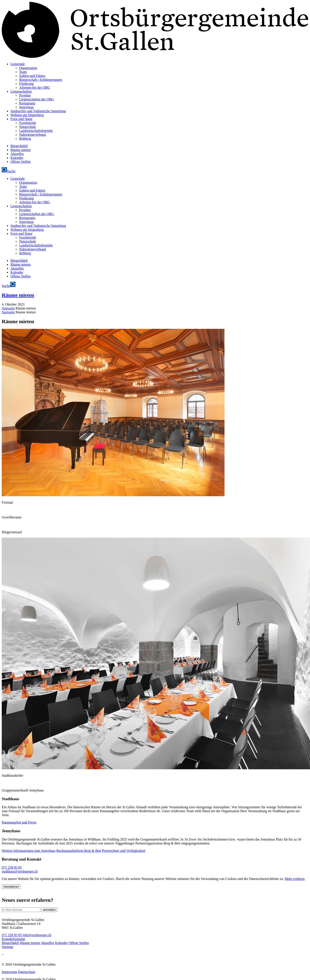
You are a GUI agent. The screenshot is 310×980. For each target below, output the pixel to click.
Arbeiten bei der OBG (35, 87)
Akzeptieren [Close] (11, 887)
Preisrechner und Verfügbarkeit (124, 851)
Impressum (9, 972)
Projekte (25, 95)
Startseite (8, 308)
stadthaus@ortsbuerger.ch (20, 871)
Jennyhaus (26, 107)
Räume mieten (21, 150)
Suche (9, 171)
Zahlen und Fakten (32, 76)
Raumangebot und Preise (19, 822)
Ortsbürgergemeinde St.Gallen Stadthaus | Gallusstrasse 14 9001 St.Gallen (23, 924)
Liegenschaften (21, 91)
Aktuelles (17, 154)
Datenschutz (27, 972)
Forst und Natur (21, 119)
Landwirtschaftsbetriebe (36, 131)
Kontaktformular (13, 939)
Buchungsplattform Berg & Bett (79, 851)
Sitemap (7, 947)
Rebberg (25, 138)
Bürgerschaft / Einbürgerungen (41, 80)
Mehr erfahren (295, 879)
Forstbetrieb (28, 123)
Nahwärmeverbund (33, 135)
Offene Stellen (21, 162)
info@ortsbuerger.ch (37, 935)
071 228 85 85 (12, 867)
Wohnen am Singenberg (27, 115)
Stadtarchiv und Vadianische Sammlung (38, 111)
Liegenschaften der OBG (37, 99)
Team (23, 72)
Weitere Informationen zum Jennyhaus (29, 851)
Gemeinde (18, 64)
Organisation (28, 68)
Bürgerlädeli (19, 146)
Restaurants (27, 103)
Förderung (26, 84)
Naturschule (28, 127)
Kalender (17, 158)
